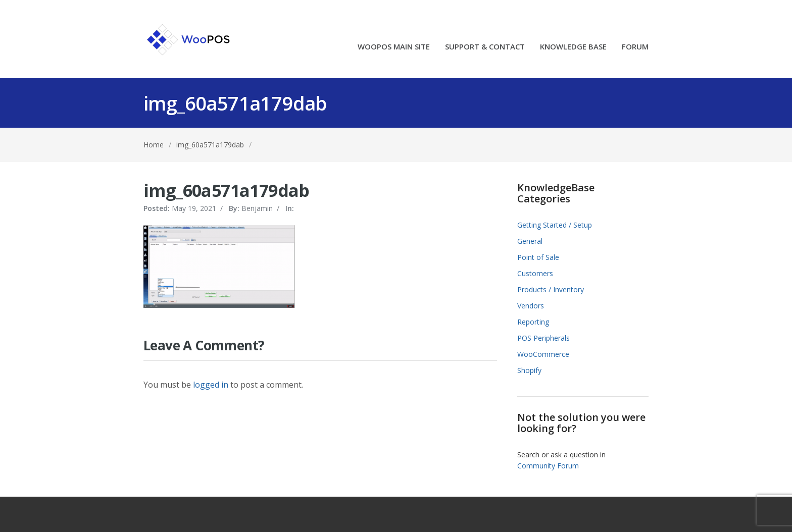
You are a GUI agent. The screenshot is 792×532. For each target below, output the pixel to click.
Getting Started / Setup (555, 225)
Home (154, 145)
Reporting (533, 322)
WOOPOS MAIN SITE (394, 47)
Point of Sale (538, 257)
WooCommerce (543, 354)
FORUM (635, 47)
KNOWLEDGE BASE (573, 47)
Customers (535, 273)
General (530, 241)
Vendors (531, 306)
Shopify (529, 370)
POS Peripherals (543, 338)
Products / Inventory (551, 289)
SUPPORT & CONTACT (485, 47)
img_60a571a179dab (210, 145)
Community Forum (548, 466)
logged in (211, 385)
